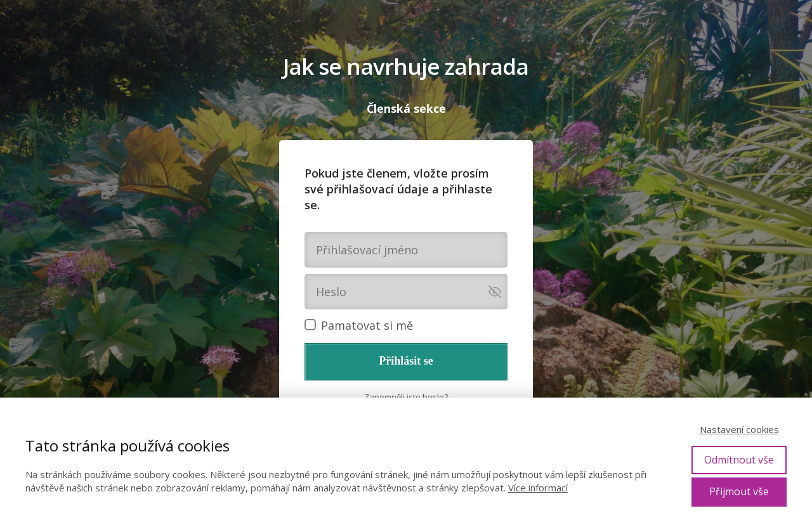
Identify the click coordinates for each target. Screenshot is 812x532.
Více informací (538, 488)
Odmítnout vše (739, 460)
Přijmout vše (739, 491)
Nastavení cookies (739, 429)
